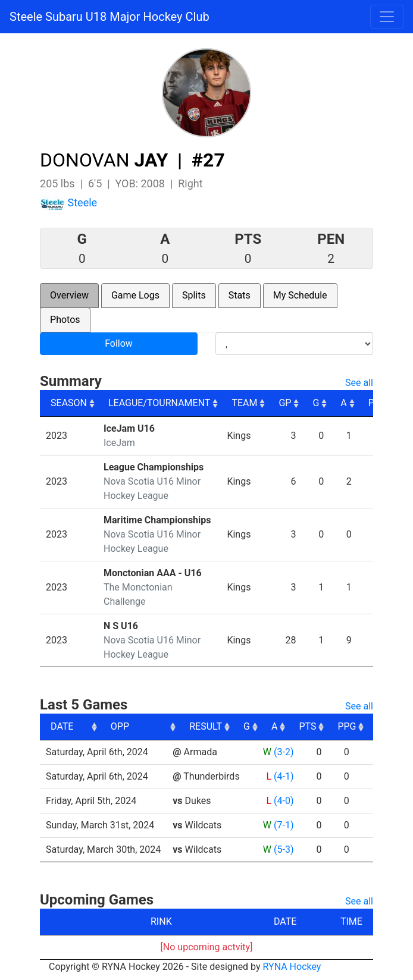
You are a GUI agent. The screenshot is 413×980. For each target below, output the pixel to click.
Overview (69, 295)
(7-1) (284, 825)
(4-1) (284, 776)
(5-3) (284, 849)
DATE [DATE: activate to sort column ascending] (62, 726)
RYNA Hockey (292, 967)
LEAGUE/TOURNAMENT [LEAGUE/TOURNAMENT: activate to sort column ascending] (159, 403)
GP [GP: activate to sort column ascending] (285, 403)
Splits (194, 295)
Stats (240, 295)
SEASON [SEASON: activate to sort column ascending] (69, 403)
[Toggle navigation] (387, 17)
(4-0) (284, 801)
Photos (65, 320)
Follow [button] (119, 343)
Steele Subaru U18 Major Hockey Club (109, 17)
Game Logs (135, 295)
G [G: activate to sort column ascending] (316, 403)
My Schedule (300, 295)
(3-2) (284, 752)
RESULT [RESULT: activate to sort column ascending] (273, 726)
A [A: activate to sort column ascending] (343, 403)
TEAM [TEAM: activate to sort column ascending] (244, 403)
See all (359, 383)
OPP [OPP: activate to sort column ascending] (187, 726)
